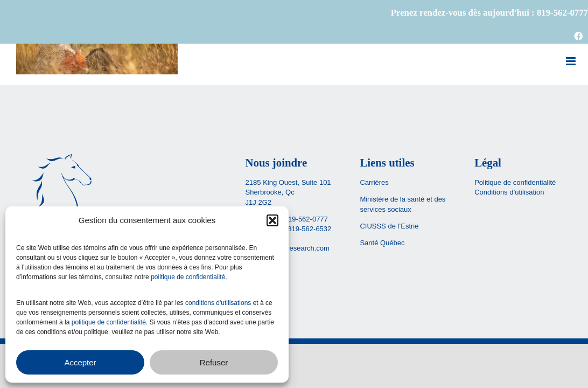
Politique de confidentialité (515, 182)
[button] (272, 220)
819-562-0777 (306, 219)
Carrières (374, 182)
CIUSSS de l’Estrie (389, 226)
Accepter (80, 362)
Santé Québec (382, 243)
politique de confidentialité (188, 277)
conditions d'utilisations (218, 303)
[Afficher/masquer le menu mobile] (572, 61)
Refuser (214, 362)
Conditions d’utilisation (509, 192)
